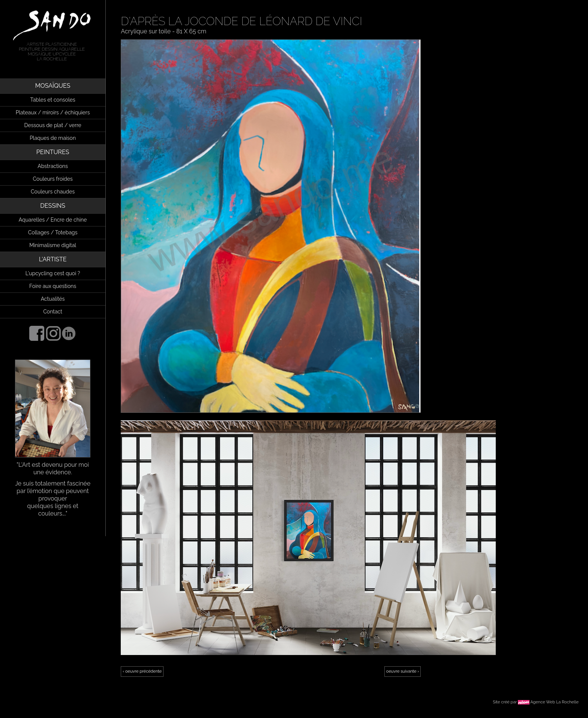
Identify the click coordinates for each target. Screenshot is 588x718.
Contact (53, 312)
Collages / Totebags (53, 232)
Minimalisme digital (53, 245)
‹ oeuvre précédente (142, 671)
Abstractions (53, 166)
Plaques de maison (53, 138)
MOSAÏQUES (53, 86)
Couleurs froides (53, 179)
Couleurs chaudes (53, 192)
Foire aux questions (53, 286)
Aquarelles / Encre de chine (53, 220)
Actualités (53, 299)
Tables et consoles (53, 100)
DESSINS (53, 206)
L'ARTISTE (53, 259)
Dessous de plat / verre (52, 125)
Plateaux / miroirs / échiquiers (53, 112)
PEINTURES (53, 152)
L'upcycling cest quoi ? (53, 273)
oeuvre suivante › (403, 671)
